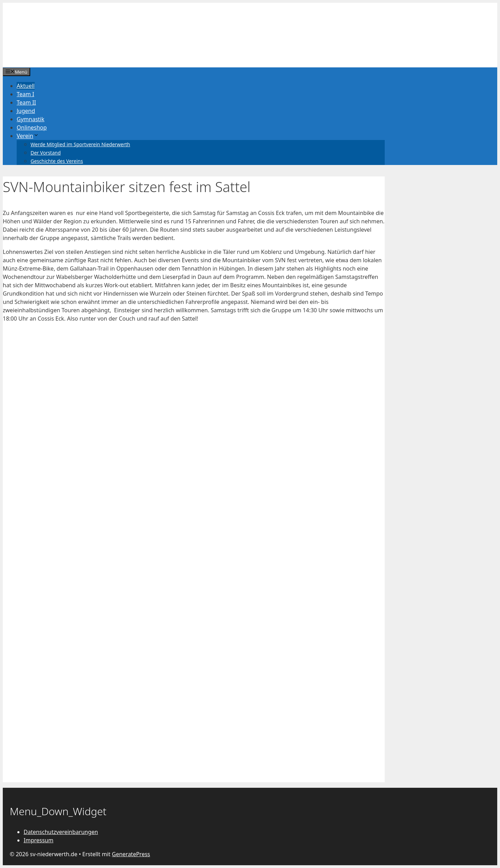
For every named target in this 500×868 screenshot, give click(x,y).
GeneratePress (131, 854)
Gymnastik (31, 119)
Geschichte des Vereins (57, 161)
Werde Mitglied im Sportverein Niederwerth (80, 144)
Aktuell (26, 86)
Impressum (39, 840)
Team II (26, 102)
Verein (28, 136)
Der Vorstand (46, 153)
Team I (25, 94)
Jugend (26, 111)
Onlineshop (32, 127)
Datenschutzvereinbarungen (61, 832)
